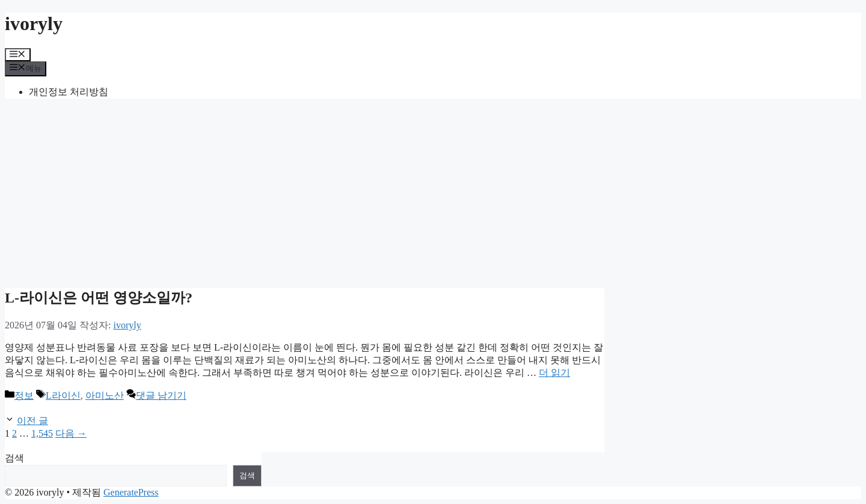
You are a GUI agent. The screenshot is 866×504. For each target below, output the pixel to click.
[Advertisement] (433, 192)
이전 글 (32, 421)
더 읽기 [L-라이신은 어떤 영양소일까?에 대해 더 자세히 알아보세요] (554, 373)
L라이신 (63, 395)
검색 (14, 458)
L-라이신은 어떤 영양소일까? (99, 298)
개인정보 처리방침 (69, 92)
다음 (71, 433)
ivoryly (34, 23)
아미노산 (105, 395)
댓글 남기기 (161, 395)
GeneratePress (131, 492)
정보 (24, 395)
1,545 (42, 433)
